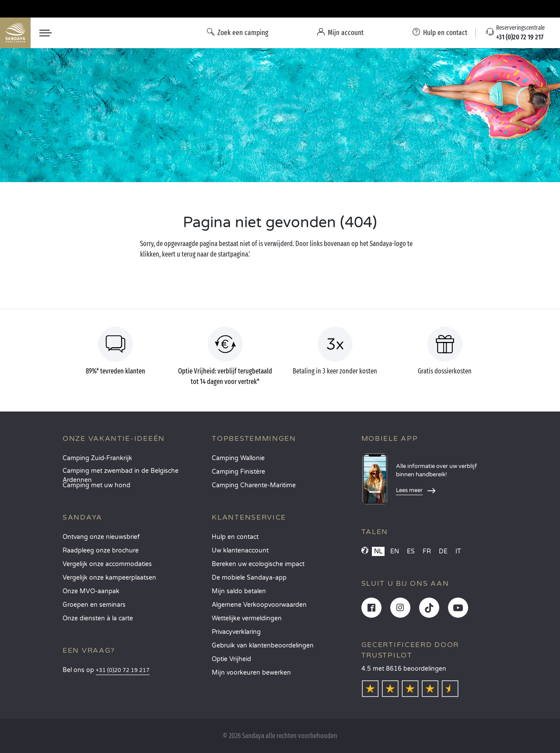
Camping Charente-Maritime (254, 485)
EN (395, 551)
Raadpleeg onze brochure (101, 551)
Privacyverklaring (236, 632)
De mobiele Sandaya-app (249, 578)
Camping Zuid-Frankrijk (97, 458)
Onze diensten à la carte (98, 618)
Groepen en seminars (94, 605)
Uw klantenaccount (240, 551)
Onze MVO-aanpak (91, 591)
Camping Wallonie (238, 458)
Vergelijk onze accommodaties (107, 564)
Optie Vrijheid (231, 659)
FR (427, 551)
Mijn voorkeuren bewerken (251, 673)
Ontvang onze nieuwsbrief (101, 537)
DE (443, 551)
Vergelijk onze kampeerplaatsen (109, 578)
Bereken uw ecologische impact (258, 564)
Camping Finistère (238, 472)
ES (411, 551)
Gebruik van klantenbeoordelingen (263, 646)
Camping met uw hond (96, 485)
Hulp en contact (235, 537)
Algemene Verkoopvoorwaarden (259, 605)
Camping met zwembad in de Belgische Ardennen (121, 473)
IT (458, 551)
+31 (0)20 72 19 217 (123, 670)
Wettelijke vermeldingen (247, 618)
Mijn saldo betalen (239, 591)
